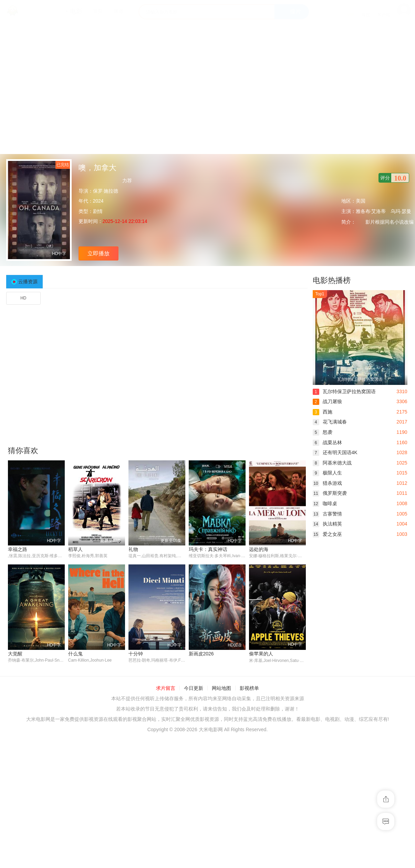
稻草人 (75, 549)
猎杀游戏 (327, 483)
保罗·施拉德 (106, 191)
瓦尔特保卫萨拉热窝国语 (344, 391)
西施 (323, 412)
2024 (98, 201)
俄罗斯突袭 (330, 493)
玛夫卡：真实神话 (208, 549)
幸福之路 (18, 549)
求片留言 (166, 688)
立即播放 (98, 253)
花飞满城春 (330, 422)
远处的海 (259, 549)
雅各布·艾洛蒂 (371, 211)
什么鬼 (75, 654)
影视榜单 (249, 688)
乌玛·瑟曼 (401, 211)
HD (23, 298)
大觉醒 (15, 654)
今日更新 (194, 688)
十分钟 (136, 654)
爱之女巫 (327, 534)
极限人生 (327, 473)
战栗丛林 (327, 442)
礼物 (133, 549)
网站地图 (221, 688)
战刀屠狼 (327, 401)
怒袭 (323, 432)
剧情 (98, 211)
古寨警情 (327, 514)
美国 (361, 201)
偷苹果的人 (261, 654)
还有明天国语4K (335, 452)
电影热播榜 (332, 280)
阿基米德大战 (332, 463)
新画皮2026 (201, 654)
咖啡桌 (325, 503)
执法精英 (327, 524)
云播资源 (28, 282)
